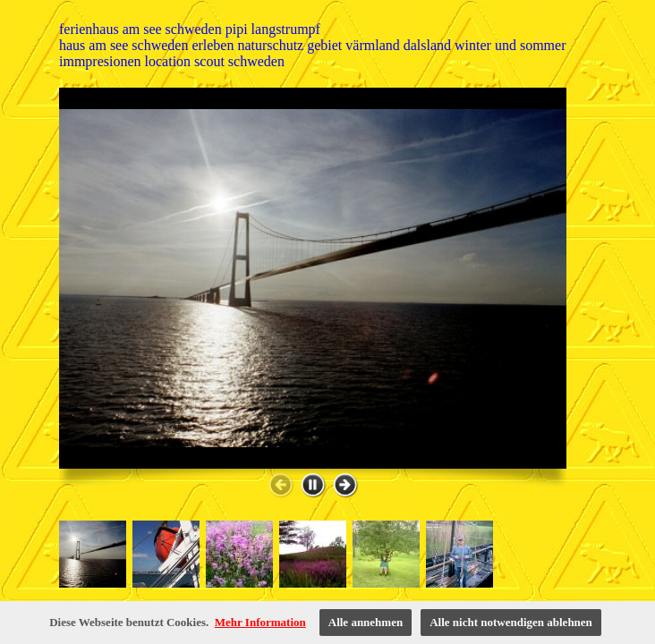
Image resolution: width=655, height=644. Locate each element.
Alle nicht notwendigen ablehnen (511, 622)
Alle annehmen (366, 622)
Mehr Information (260, 622)
